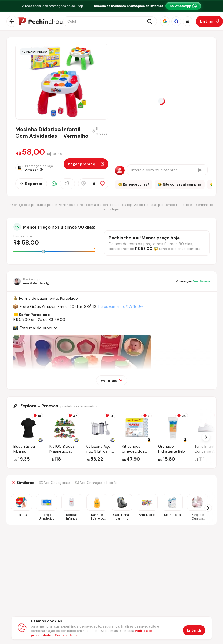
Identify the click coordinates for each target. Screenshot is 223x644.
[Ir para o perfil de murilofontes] (31, 281)
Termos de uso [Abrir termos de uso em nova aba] (67, 635)
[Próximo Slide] (206, 437)
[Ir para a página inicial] (40, 21)
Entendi (194, 630)
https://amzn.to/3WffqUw (121, 306)
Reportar (31, 184)
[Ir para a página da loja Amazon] (39, 168)
